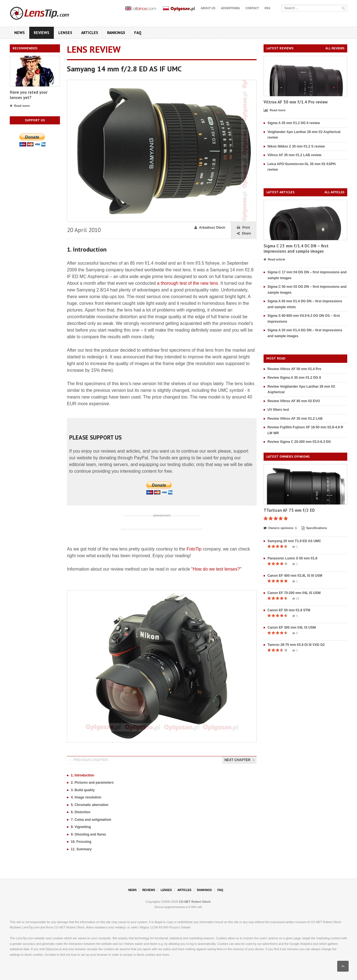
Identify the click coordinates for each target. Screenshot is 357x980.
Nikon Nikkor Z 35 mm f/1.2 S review (296, 146)
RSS (267, 8)
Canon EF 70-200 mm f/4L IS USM (294, 593)
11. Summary (81, 849)
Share (244, 234)
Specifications (314, 528)
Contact (252, 8)
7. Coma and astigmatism (91, 820)
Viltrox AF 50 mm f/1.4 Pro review (296, 102)
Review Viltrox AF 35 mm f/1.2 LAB (295, 419)
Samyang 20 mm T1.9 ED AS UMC (294, 541)
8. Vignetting (81, 827)
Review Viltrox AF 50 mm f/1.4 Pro (294, 369)
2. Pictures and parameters (92, 783)
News (20, 33)
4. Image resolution (86, 797)
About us (208, 8)
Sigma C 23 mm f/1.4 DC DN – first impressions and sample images (296, 249)
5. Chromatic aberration (90, 805)
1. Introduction (82, 775)
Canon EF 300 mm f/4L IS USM (292, 627)
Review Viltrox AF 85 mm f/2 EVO (294, 401)
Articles (90, 33)
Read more (20, 106)
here (53, 955)
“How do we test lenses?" (216, 569)
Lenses (65, 33)
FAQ (138, 33)
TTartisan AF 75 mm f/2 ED (289, 510)
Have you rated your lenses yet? (29, 95)
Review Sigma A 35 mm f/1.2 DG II (294, 378)
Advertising (230, 8)
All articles (334, 192)
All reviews (335, 48)
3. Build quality (83, 790)
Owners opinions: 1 (280, 528)
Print (243, 228)
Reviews (42, 33)
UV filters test (278, 410)
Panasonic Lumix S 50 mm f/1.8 (292, 558)
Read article (274, 260)
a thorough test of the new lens (188, 283)
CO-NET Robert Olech (195, 902)
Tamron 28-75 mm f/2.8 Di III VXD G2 (296, 645)
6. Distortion (81, 812)
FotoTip (194, 549)
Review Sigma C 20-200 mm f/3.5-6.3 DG (299, 442)
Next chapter (239, 760)
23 (296, 599)
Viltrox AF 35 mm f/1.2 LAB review (294, 155)
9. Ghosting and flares (88, 834)
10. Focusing (81, 842)
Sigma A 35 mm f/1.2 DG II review (294, 123)
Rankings (116, 33)
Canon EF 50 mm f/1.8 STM (289, 610)
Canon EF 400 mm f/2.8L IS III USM (295, 576)
